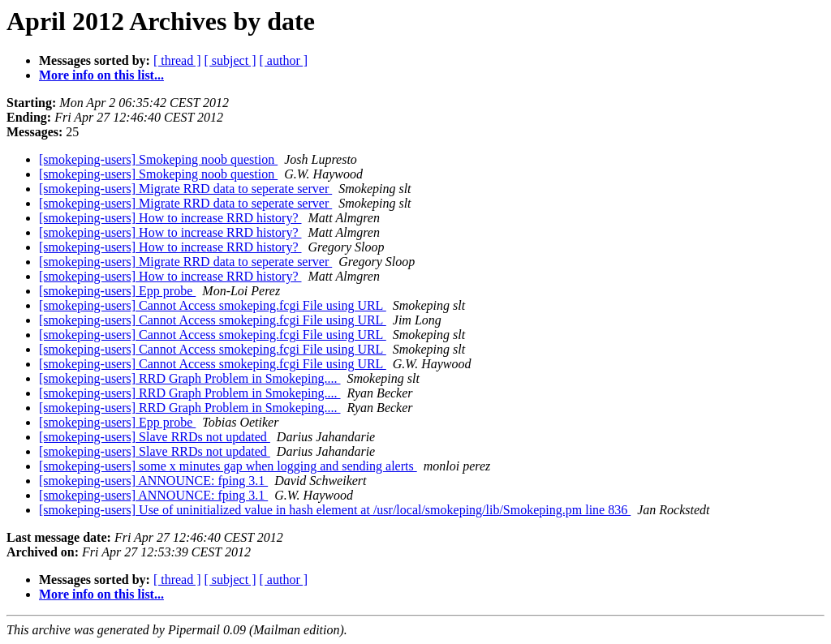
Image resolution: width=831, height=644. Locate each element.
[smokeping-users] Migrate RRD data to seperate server (185, 189)
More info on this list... (101, 75)
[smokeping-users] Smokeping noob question (158, 159)
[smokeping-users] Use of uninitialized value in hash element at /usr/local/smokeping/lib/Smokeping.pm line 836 (335, 510)
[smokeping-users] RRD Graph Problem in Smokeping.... (190, 378)
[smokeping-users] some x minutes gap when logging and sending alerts (228, 466)
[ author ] (284, 60)
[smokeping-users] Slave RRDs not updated (155, 437)
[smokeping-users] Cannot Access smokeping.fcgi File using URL (213, 305)
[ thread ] (177, 60)
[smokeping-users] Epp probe (117, 291)
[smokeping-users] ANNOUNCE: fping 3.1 (153, 481)
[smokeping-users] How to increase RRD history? (170, 218)
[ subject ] (230, 60)
